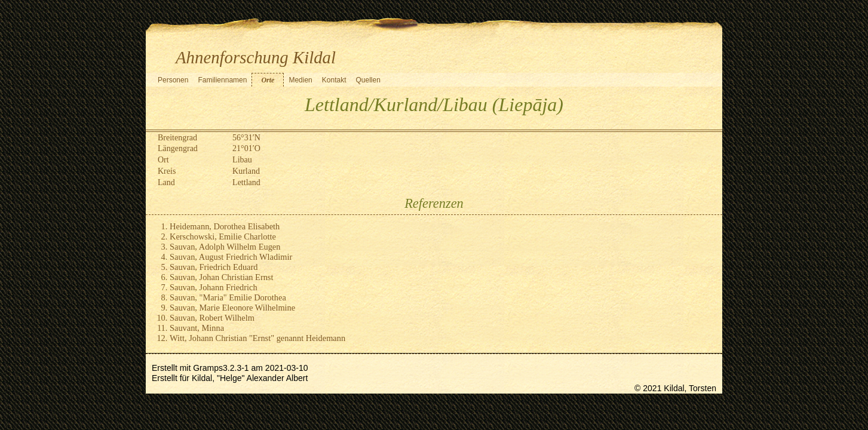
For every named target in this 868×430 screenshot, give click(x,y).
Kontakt (334, 80)
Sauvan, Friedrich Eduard (214, 267)
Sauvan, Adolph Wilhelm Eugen (225, 247)
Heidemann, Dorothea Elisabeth (225, 226)
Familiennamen (222, 80)
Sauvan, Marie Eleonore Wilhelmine (232, 308)
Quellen (368, 80)
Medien (300, 80)
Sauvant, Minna (197, 328)
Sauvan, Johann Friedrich (214, 287)
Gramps (208, 368)
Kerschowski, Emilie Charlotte (223, 236)
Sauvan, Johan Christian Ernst (221, 277)
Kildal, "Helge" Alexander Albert (250, 378)
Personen (173, 80)
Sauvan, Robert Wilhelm (212, 318)
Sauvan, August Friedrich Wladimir (231, 257)
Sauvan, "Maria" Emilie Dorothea (228, 297)
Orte (268, 80)
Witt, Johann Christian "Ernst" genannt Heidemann (257, 338)
